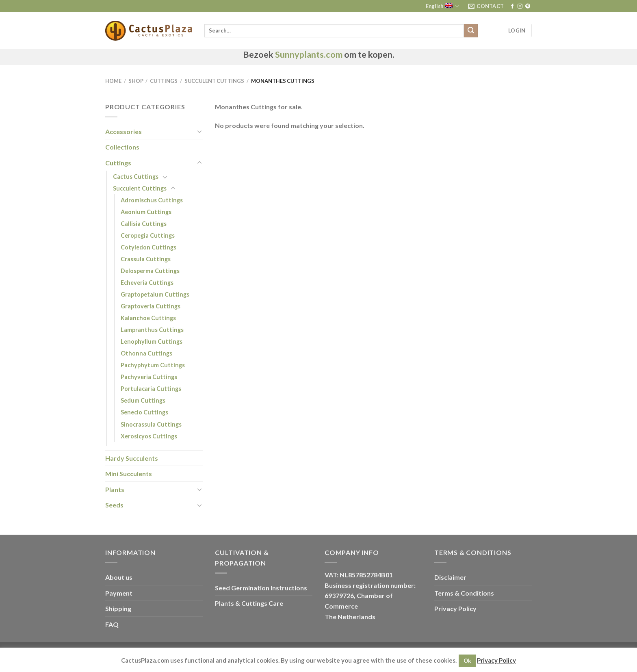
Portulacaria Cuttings (151, 389)
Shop (136, 81)
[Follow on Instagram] (520, 7)
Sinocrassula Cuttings (151, 424)
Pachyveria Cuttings (149, 377)
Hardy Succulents (132, 458)
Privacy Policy (455, 608)
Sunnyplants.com (309, 54)
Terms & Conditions (464, 593)
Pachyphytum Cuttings (153, 365)
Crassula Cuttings (146, 259)
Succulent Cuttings (214, 81)
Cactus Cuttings (136, 177)
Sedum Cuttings (143, 400)
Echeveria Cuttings (147, 283)
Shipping (118, 608)
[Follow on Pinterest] (528, 7)
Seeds (114, 505)
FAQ (112, 624)
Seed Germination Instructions (261, 588)
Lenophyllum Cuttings (152, 341)
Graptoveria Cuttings (151, 306)
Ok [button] (467, 661)
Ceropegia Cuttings (148, 235)
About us (119, 577)
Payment (119, 593)
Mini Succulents (129, 474)
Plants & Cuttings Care (249, 603)
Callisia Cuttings (144, 224)
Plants (115, 489)
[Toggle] (199, 131)
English (442, 6)
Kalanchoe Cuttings (148, 318)
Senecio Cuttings (144, 412)
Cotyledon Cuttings (148, 247)
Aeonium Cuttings (146, 212)
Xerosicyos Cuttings (149, 436)
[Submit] (471, 31)
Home (113, 81)
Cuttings (164, 81)
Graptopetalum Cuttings (155, 294)
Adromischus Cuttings (152, 200)
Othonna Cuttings (146, 353)
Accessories (123, 131)
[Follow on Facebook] (512, 7)
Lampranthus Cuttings (152, 330)
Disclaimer (450, 577)
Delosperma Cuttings (150, 271)
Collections (122, 147)
